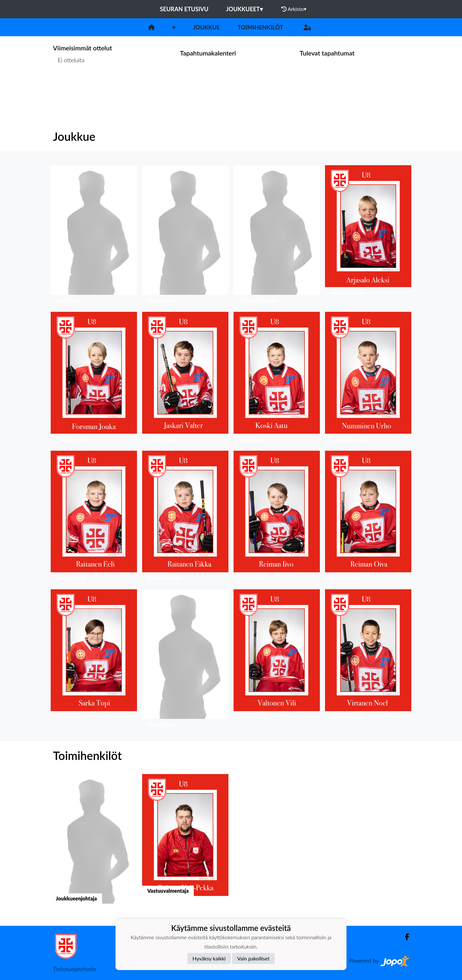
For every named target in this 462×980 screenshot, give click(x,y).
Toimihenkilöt (260, 27)
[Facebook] (404, 937)
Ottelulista (69, 85)
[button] (94, 236)
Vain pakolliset (253, 958)
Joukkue (206, 27)
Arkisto (294, 9)
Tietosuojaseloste (74, 969)
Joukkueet (244, 9)
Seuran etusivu (184, 9)
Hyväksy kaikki (209, 958)
